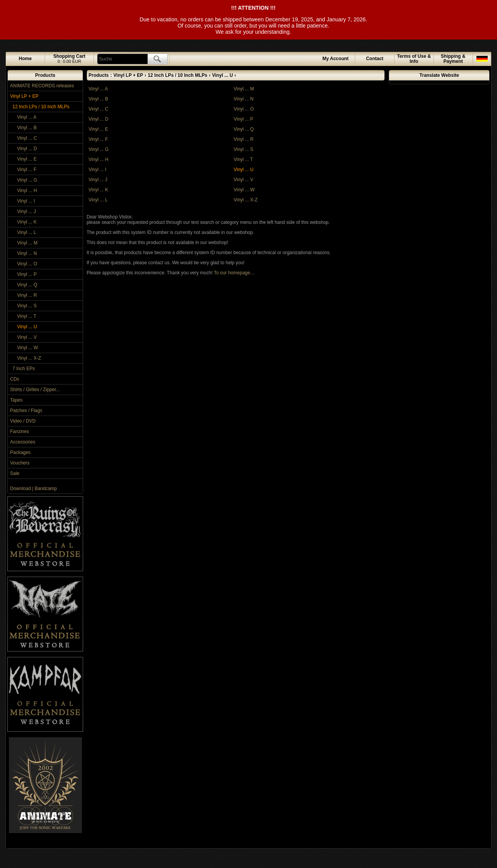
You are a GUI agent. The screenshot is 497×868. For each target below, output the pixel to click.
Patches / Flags (26, 411)
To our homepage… (234, 273)
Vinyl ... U (27, 327)
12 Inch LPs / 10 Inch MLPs (41, 107)
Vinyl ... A (27, 117)
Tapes (16, 400)
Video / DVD (23, 421)
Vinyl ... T (27, 316)
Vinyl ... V (27, 337)
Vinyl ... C (27, 138)
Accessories (23, 442)
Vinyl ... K (27, 222)
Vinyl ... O (27, 264)
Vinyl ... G (27, 180)
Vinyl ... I (26, 201)
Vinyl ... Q (27, 285)
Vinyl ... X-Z (29, 358)
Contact (375, 59)
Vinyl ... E (27, 159)
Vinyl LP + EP (24, 96)
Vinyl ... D (27, 149)
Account (335, 59)
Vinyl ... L (27, 232)
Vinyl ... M (27, 243)
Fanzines (20, 431)
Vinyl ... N (27, 253)
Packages (20, 452)
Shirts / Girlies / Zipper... (35, 390)
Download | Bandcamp (34, 489)
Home (25, 59)
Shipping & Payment (453, 59)
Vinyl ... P (27, 274)
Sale (15, 473)
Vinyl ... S (27, 306)
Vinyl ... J (26, 211)
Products (45, 75)
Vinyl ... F (27, 170)
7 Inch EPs (24, 369)
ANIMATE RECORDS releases (42, 86)
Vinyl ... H (27, 191)
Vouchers (20, 463)
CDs (15, 379)
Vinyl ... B (27, 128)
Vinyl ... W (28, 348)
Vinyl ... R (27, 295)
